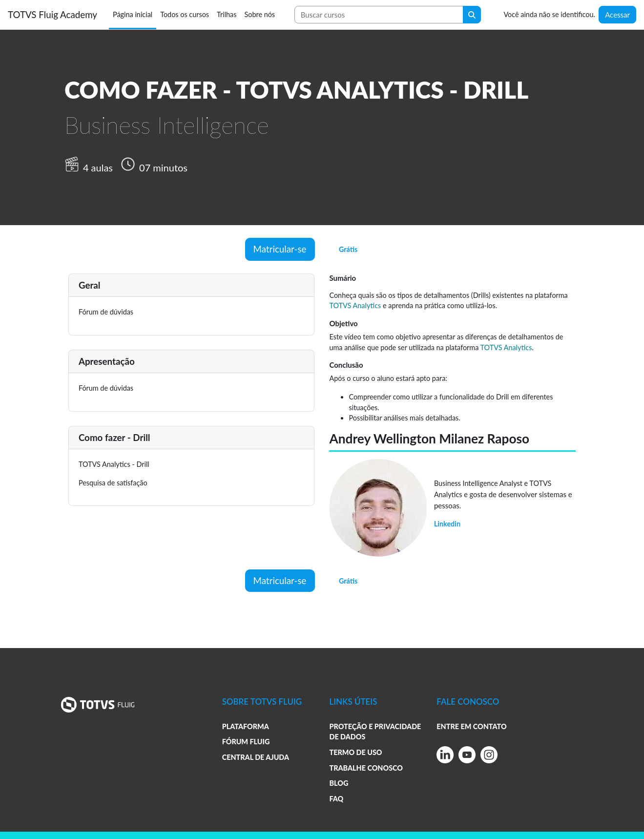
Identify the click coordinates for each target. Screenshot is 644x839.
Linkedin (447, 524)
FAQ (336, 799)
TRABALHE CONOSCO (366, 768)
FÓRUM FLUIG (246, 742)
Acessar (617, 15)
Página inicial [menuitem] (133, 14)
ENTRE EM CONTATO (471, 726)
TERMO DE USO (355, 752)
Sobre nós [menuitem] (260, 14)
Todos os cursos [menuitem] (185, 14)
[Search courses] (379, 15)
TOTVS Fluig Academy (52, 14)
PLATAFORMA (246, 726)
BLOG (339, 783)
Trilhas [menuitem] (227, 14)
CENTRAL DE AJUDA (256, 757)
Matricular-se (280, 249)
